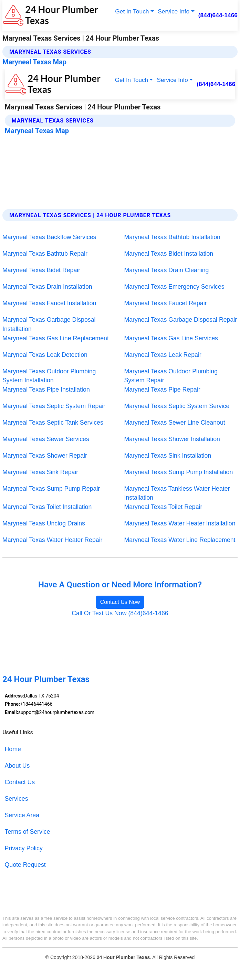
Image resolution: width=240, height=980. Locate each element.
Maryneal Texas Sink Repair (40, 472)
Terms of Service (28, 832)
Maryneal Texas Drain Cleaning (167, 270)
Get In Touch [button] (132, 11)
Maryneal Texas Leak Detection (45, 355)
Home (13, 749)
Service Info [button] (174, 11)
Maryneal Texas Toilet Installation (47, 507)
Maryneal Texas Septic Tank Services (53, 423)
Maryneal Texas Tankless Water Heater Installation (177, 493)
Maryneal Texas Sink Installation (168, 456)
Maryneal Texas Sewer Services (46, 439)
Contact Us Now (120, 602)
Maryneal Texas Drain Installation (47, 287)
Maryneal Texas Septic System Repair (54, 406)
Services (17, 799)
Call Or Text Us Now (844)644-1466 (120, 613)
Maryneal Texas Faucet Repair (166, 303)
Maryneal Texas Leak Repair (163, 355)
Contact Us (20, 782)
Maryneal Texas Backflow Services (49, 237)
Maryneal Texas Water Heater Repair (53, 540)
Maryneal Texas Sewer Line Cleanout (175, 423)
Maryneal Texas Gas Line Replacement (56, 338)
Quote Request (25, 865)
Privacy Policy (24, 848)
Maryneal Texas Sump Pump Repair (51, 489)
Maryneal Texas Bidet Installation (169, 254)
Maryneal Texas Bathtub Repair (45, 254)
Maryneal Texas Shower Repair (45, 456)
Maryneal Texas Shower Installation (172, 439)
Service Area (22, 815)
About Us (17, 766)
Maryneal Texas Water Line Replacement (180, 540)
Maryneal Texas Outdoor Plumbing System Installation (49, 376)
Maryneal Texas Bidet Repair (41, 270)
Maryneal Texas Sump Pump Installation (179, 472)
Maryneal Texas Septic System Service (177, 406)
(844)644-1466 (218, 15)
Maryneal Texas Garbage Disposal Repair (181, 320)
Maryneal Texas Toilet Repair (163, 507)
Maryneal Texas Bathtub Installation (172, 237)
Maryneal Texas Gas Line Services (171, 338)
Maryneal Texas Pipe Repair (162, 390)
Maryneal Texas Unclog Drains (44, 523)
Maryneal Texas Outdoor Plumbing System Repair (171, 376)
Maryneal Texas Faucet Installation (49, 303)
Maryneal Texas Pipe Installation (46, 390)
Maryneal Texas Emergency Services (174, 287)
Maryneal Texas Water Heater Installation (180, 523)
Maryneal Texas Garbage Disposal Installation (49, 324)
